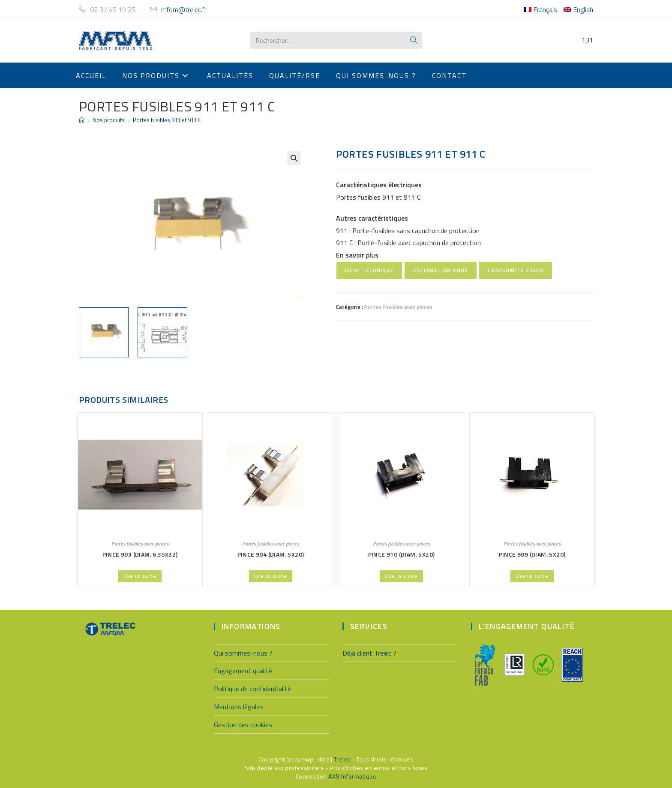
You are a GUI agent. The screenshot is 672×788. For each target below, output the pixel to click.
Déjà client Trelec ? (369, 652)
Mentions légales (238, 706)
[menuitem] (540, 10)
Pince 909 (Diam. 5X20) (532, 553)
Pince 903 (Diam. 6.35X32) (140, 553)
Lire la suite (140, 575)
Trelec (342, 759)
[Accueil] (82, 120)
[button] (294, 158)
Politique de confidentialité (252, 688)
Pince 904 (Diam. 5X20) (271, 553)
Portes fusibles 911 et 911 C (167, 120)
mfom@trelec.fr (184, 9)
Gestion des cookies (243, 724)
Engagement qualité (243, 670)
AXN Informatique (352, 775)
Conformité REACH (516, 270)
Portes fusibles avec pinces (398, 307)
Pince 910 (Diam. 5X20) (402, 553)
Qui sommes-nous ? (243, 652)
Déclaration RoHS (441, 270)
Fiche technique (369, 270)
